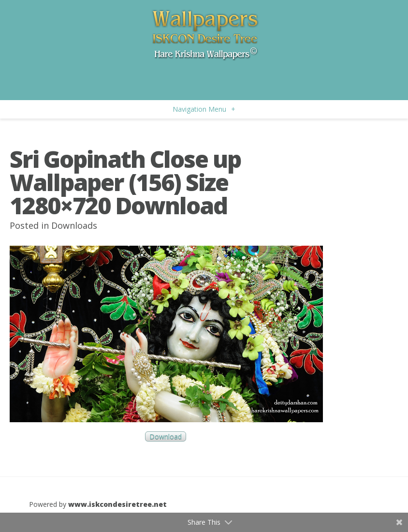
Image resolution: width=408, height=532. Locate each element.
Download (166, 436)
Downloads (74, 225)
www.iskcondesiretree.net (117, 504)
